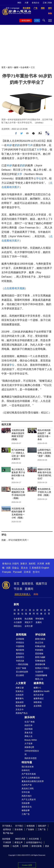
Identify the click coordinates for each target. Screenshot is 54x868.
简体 (50, 3)
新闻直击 (20, 654)
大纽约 (15, 564)
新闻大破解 (40, 657)
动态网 (16, 846)
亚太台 (24, 568)
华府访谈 (20, 661)
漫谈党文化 (27, 807)
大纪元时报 (34, 839)
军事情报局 (40, 661)
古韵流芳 (20, 695)
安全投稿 (19, 829)
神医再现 (38, 702)
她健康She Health (42, 691)
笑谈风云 (20, 691)
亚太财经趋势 (22, 672)
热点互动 (39, 643)
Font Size (40, 133)
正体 (45, 3)
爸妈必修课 (21, 706)
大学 (39, 150)
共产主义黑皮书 (29, 799)
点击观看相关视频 (14, 288)
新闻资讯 (28, 584)
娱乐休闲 (30, 717)
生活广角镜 (30, 722)
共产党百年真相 (29, 774)
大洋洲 (40, 564)
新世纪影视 (37, 846)
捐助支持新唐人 (23, 594)
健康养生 (39, 683)
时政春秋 (39, 650)
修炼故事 (26, 810)
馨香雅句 (20, 698)
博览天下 (29, 622)
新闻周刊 (20, 657)
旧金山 (15, 568)
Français (7, 572)
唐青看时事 (40, 664)
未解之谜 (20, 688)
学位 (39, 178)
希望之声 (19, 842)
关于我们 (19, 826)
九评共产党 (27, 785)
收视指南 (31, 826)
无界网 (25, 846)
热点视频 (29, 619)
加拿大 (24, 564)
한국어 (36, 572)
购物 (36, 594)
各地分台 (36, 3)
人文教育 (21, 683)
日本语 (27, 572)
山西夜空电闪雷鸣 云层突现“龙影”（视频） (45, 453)
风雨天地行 (27, 796)
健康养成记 (39, 698)
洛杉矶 (32, 564)
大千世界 (29, 744)
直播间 (29, 589)
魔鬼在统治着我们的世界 (33, 781)
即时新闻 (40, 619)
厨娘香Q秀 (29, 747)
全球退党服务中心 (34, 842)
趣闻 (16, 67)
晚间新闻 (20, 650)
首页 (3, 67)
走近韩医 (38, 706)
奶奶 (17, 145)
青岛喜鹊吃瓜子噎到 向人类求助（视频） (44, 492)
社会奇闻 (24, 67)
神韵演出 (18, 626)
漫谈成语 (20, 702)
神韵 (19, 3)
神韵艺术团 (20, 839)
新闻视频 (21, 635)
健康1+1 (37, 688)
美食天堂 (29, 733)
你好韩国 (29, 729)
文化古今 (20, 709)
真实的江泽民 (28, 789)
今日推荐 (18, 622)
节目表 (18, 589)
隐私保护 (42, 826)
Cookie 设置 (27, 865)
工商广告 (26, 814)
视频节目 (41, 584)
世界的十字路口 (42, 668)
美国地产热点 (22, 713)
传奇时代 (26, 770)
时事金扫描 (40, 646)
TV (38, 21)
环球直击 (20, 643)
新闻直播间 (26, 21)
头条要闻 (18, 619)
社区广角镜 (21, 668)
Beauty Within (31, 740)
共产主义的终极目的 (31, 778)
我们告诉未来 (28, 767)
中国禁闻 (20, 646)
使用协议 (7, 829)
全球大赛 (29, 626)
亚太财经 (20, 675)
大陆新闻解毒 (41, 675)
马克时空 (39, 672)
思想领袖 (39, 654)
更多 (47, 846)
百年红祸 (26, 792)
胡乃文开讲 (39, 695)
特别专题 (27, 762)
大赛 (26, 3)
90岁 (9, 145)
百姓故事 (26, 803)
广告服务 (30, 829)
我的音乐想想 (31, 758)
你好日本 (29, 725)
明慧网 (6, 846)
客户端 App (8, 833)
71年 (30, 145)
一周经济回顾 (22, 664)
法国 (8, 568)
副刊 (10, 67)
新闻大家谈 (40, 639)
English (45, 568)
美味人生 (29, 736)
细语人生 (39, 679)
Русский (17, 572)
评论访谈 (40, 635)
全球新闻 (20, 639)
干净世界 (7, 842)
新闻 (16, 604)
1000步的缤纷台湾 (32, 753)
